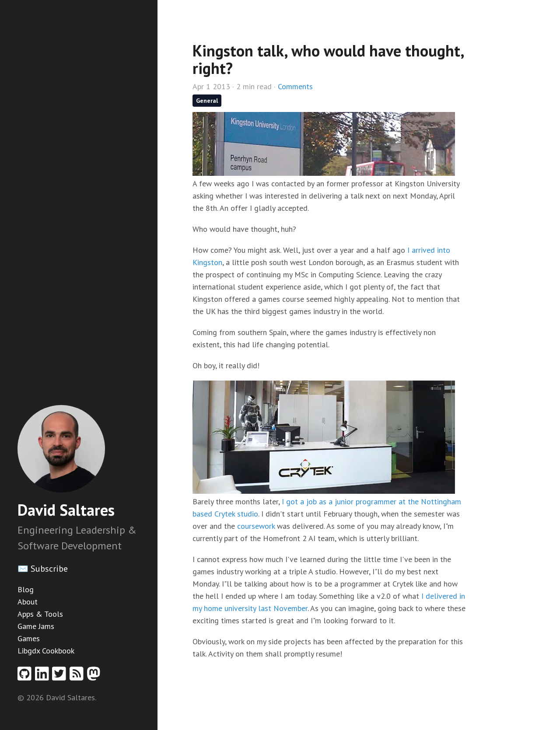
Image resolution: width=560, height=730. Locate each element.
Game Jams (36, 626)
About (28, 602)
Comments (295, 86)
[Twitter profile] (61, 676)
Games (29, 638)
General (207, 101)
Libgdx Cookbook (46, 651)
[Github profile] (26, 676)
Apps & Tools (40, 614)
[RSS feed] (78, 676)
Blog (26, 589)
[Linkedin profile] (44, 676)
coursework (256, 526)
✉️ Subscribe (43, 569)
